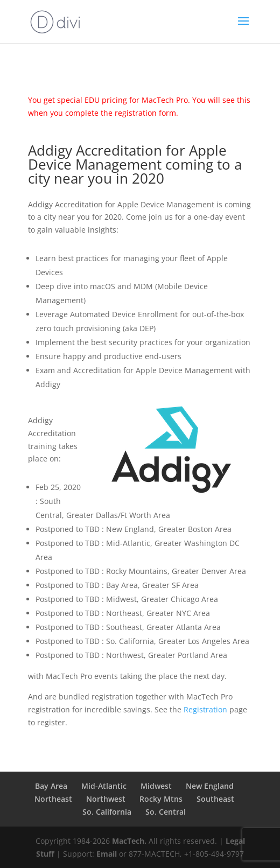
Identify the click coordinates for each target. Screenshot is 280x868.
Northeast (53, 799)
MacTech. (129, 841)
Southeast (215, 799)
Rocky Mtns (161, 799)
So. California (107, 812)
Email (107, 854)
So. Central (166, 812)
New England (210, 786)
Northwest (106, 799)
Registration (205, 709)
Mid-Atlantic (104, 786)
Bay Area (51, 786)
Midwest (156, 786)
